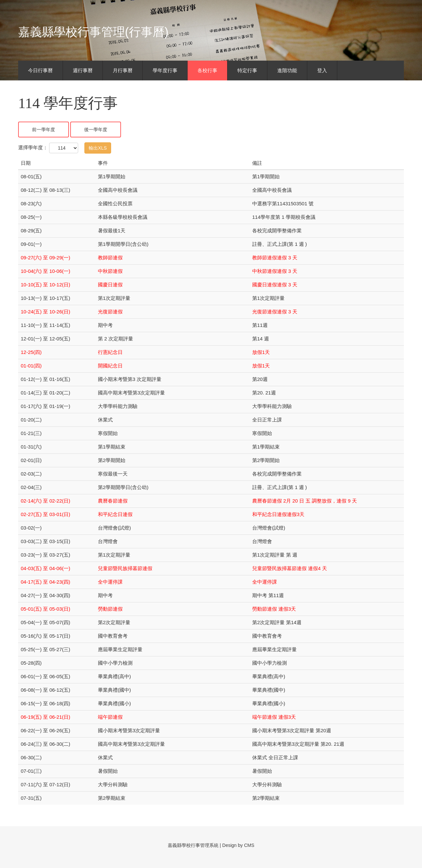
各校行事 (207, 70)
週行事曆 (83, 70)
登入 (322, 70)
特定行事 (247, 70)
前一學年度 (44, 130)
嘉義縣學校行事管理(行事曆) (93, 32)
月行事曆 (123, 70)
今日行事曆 (40, 70)
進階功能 (287, 70)
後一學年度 (96, 130)
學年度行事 (165, 70)
